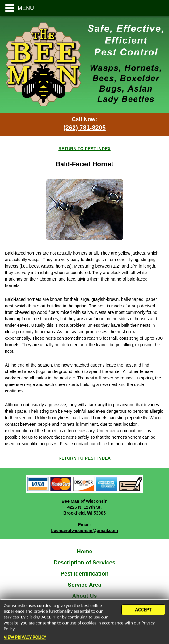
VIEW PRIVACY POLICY (25, 638)
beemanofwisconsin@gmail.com (84, 531)
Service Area (84, 585)
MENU (25, 8)
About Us (85, 596)
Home (84, 552)
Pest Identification (84, 574)
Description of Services (84, 563)
